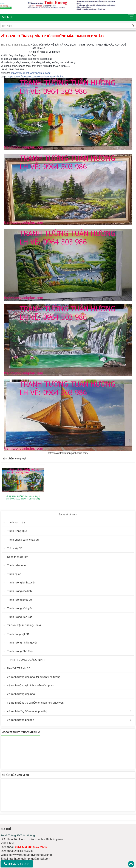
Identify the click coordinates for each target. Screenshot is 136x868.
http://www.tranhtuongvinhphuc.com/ (30, 73)
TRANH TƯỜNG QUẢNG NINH (26, 660)
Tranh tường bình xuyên (21, 582)
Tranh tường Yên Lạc (20, 617)
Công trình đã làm (18, 557)
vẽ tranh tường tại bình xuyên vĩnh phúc (30, 685)
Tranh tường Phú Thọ (20, 651)
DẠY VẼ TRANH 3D (19, 668)
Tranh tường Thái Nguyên (22, 643)
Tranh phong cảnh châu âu (23, 540)
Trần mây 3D (15, 548)
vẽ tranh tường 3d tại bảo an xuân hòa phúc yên (35, 703)
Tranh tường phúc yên (20, 600)
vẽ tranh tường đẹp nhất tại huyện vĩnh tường (34, 677)
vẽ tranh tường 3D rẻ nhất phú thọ (27, 711)
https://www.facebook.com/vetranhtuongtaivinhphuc (36, 77)
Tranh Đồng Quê (17, 531)
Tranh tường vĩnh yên (20, 608)
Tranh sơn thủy (16, 522)
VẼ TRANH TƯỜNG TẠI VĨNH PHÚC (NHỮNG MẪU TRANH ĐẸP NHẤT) (23, 498)
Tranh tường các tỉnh (19, 591)
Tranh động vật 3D (18, 634)
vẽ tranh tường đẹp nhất (21, 694)
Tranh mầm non (16, 565)
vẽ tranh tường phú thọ (21, 720)
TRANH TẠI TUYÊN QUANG (24, 625)
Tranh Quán (14, 574)
